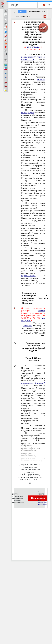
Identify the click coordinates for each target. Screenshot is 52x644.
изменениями (33, 47)
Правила (41, 79)
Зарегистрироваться (37, 12)
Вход (22, 12)
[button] (2, 5)
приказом (28, 326)
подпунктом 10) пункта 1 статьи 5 (33, 58)
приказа (42, 311)
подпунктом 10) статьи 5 (33, 383)
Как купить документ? (42, 503)
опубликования (28, 276)
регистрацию (28, 112)
